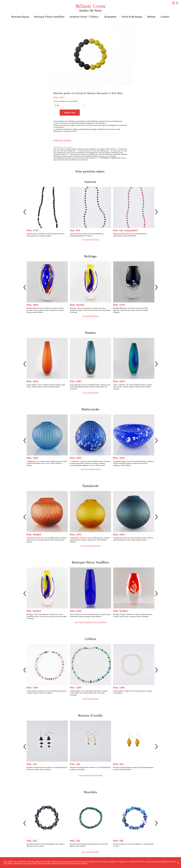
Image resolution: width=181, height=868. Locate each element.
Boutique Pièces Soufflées (49, 17)
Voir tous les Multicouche (90, 469)
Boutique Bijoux (20, 17)
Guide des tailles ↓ (63, 140)
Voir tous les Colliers (91, 699)
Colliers (90, 639)
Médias (152, 17)
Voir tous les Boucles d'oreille (90, 775)
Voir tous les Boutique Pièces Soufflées (90, 622)
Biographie (110, 17)
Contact (165, 17)
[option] (91, 54)
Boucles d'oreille (90, 715)
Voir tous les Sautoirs (90, 239)
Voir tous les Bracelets (91, 852)
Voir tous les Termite (90, 393)
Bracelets (90, 792)
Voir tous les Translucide (90, 546)
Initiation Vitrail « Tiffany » (84, 17)
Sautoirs (90, 182)
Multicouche (90, 409)
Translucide (91, 486)
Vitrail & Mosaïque (132, 17)
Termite (90, 333)
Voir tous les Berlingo (91, 316)
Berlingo (91, 256)
